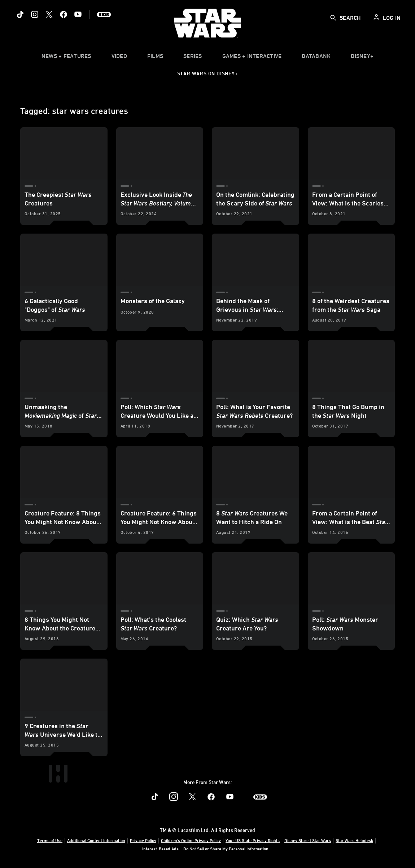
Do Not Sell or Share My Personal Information (226, 849)
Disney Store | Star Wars (308, 840)
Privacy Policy (143, 840)
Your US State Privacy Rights (253, 840)
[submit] (333, 18)
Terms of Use (50, 840)
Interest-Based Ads (160, 849)
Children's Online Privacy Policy (191, 840)
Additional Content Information (96, 840)
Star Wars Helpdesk (354, 840)
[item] (66, 58)
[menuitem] (119, 58)
